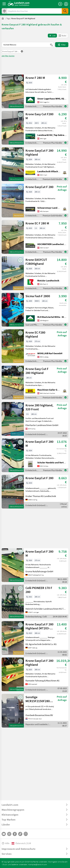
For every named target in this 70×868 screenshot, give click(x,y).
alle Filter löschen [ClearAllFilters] (8, 56)
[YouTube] (4, 834)
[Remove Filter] (13, 51)
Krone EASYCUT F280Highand (36, 262)
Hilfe (6, 843)
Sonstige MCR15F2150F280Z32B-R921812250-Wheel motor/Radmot (41, 699)
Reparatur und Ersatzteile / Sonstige (37, 725)
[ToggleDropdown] (35, 805)
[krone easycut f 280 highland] (23, 18)
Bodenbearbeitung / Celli (36, 616)
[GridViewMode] (63, 36)
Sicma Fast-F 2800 (38, 296)
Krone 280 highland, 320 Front (39, 407)
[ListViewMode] (52, 36)
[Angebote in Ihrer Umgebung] (4, 11)
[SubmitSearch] (65, 11)
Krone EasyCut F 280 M (39, 444)
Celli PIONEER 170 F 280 (39, 590)
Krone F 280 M (35, 78)
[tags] (8, 18)
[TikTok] (20, 834)
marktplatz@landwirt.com (38, 864)
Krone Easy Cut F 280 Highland (37, 371)
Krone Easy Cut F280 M (39, 116)
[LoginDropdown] (66, 4)
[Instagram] (9, 834)
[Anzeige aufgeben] (60, 4)
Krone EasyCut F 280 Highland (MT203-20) (39, 626)
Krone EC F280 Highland (35, 334)
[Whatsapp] (26, 834)
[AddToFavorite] (20, 78)
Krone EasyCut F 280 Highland (39, 152)
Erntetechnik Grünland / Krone (31, 107)
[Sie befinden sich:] (3, 18)
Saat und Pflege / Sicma (32, 325)
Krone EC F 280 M (37, 223)
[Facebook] (15, 834)
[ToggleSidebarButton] (4, 4)
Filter (62, 45)
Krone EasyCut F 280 (39, 187)
